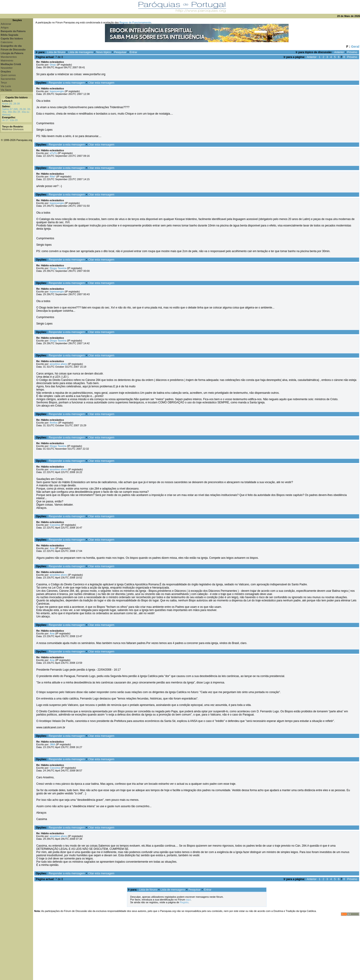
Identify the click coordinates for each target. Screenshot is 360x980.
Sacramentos (8, 79)
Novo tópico (104, 52)
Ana (52, 548)
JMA (52, 744)
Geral (355, 47)
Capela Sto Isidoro (17, 97)
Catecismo (7, 42)
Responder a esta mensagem (67, 83)
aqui (188, 900)
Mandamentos (9, 57)
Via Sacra (6, 90)
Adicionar (6, 24)
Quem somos (8, 75)
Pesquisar (120, 52)
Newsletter (7, 68)
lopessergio (57, 91)
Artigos (5, 28)
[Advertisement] (197, 948)
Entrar (134, 52)
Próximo (352, 52)
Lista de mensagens (81, 52)
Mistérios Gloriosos (13, 129)
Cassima (55, 525)
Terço (4, 83)
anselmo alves (58, 364)
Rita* (53, 176)
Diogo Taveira (58, 268)
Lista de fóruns (56, 52)
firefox (54, 423)
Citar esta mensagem (101, 83)
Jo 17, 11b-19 (10, 120)
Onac (53, 65)
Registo (184, 902)
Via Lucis (6, 86)
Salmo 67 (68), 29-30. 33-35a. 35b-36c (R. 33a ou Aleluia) (16, 112)
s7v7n (53, 153)
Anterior (339, 52)
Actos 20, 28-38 (11, 104)
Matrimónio (7, 61)
